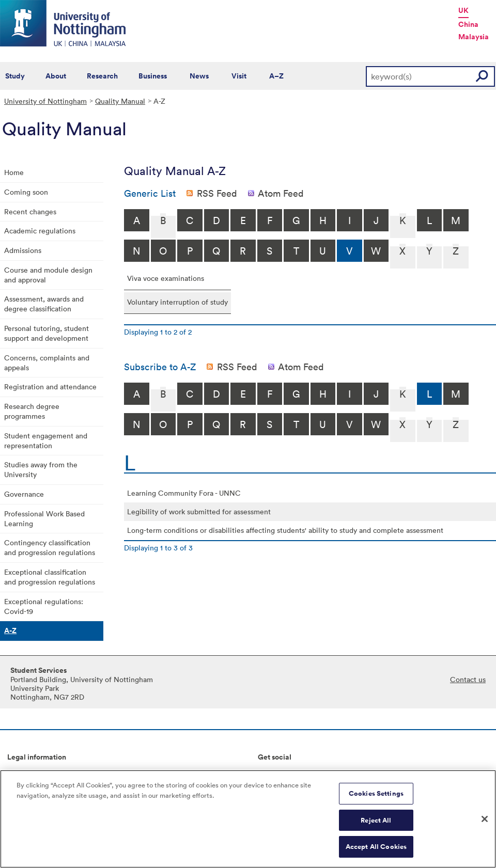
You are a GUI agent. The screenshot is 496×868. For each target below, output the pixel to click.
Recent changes (30, 211)
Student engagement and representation (46, 440)
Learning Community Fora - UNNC (184, 493)
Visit (239, 76)
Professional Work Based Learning (44, 518)
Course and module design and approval (48, 275)
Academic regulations (40, 231)
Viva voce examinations (166, 278)
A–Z (276, 76)
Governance (24, 494)
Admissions (23, 250)
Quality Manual (120, 101)
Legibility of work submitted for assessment (199, 511)
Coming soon (26, 192)
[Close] (485, 825)
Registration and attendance (50, 386)
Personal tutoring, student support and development (47, 333)
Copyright (24, 774)
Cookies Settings (376, 800)
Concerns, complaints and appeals (47, 362)
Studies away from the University (41, 469)
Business (153, 76)
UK (463, 10)
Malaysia (474, 37)
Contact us (468, 679)
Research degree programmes (32, 411)
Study (15, 76)
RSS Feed (217, 193)
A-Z (10, 630)
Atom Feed (281, 193)
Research (102, 76)
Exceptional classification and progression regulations (50, 577)
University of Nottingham (45, 101)
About (56, 76)
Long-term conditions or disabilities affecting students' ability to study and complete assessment (285, 530)
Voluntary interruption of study (177, 302)
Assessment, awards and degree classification (44, 304)
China (468, 24)
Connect (272, 774)
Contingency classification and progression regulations (50, 547)
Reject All (376, 826)
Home (14, 172)
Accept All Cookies (376, 853)
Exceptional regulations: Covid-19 (44, 606)
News (199, 76)
